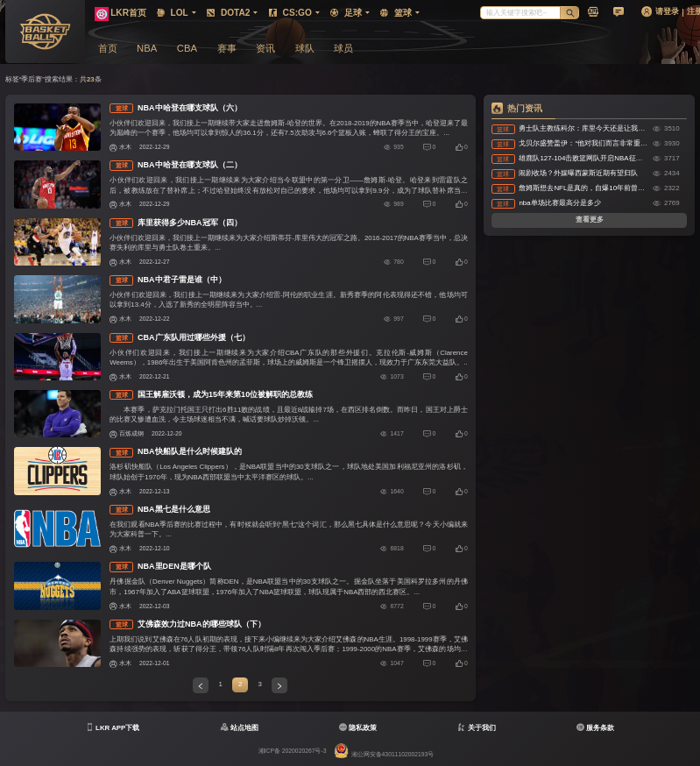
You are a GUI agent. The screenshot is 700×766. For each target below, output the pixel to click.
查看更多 (590, 220)
